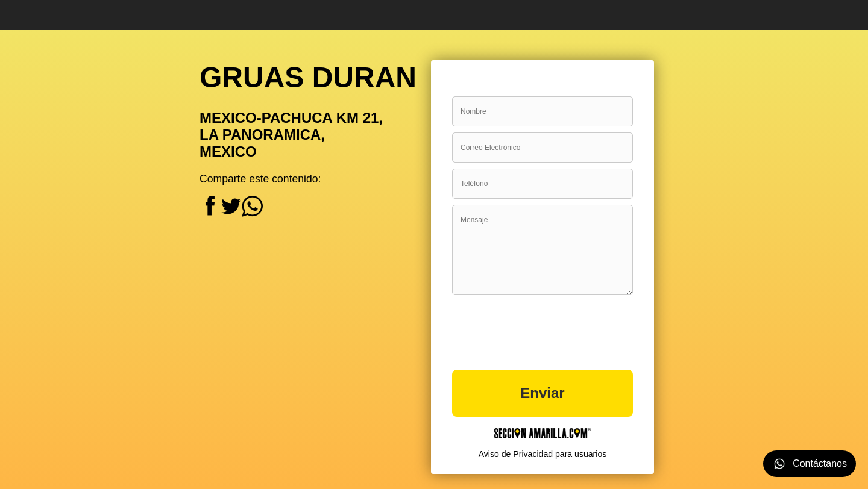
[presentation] (544, 327)
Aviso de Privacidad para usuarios (543, 454)
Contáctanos (810, 464)
